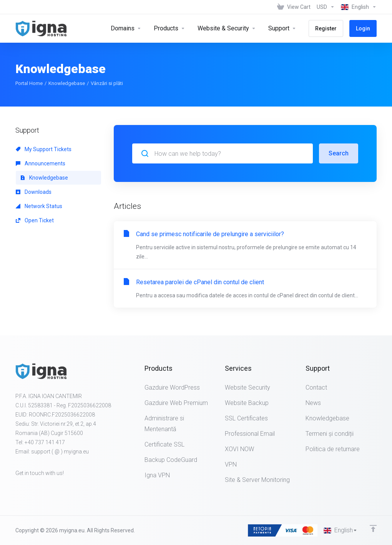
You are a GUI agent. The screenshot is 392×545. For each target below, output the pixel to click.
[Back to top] (373, 528)
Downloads (34, 192)
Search (339, 153)
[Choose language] (357, 7)
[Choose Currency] (326, 7)
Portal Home (29, 83)
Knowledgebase (67, 83)
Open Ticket (35, 220)
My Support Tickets (44, 149)
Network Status (39, 206)
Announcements (41, 163)
